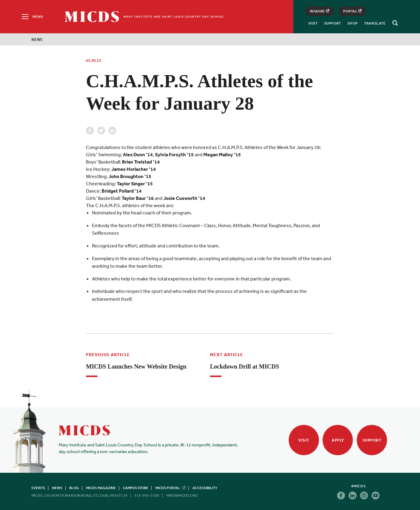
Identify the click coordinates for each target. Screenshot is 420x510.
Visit (313, 23)
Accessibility (205, 488)
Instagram (364, 495)
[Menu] (32, 17)
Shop (353, 23)
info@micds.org (182, 495)
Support (333, 23)
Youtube (376, 495)
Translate (375, 23)
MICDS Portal (170, 488)
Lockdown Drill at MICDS (244, 366)
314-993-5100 (147, 495)
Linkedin (112, 131)
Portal (353, 11)
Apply (338, 440)
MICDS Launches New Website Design (136, 366)
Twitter (101, 131)
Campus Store (136, 488)
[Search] (394, 23)
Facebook (90, 131)
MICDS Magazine (101, 488)
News (37, 40)
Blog (74, 488)
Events (38, 488)
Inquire (320, 11)
